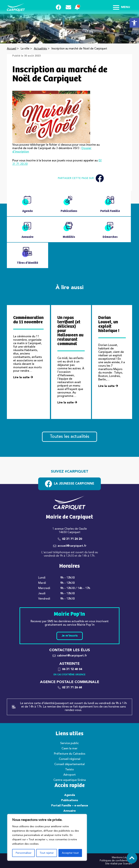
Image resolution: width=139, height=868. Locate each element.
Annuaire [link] (69, 811)
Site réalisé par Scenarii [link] (119, 864)
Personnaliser (24, 853)
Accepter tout (70, 853)
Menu (122, 7)
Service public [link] (69, 743)
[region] (47, 837)
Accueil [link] (11, 49)
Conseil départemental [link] (69, 764)
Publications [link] (70, 800)
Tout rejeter (47, 853)
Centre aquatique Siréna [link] (70, 780)
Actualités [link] (40, 49)
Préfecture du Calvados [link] (70, 754)
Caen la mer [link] (69, 749)
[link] (134, 23)
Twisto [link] (69, 770)
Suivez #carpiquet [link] (70, 472)
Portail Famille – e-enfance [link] (70, 806)
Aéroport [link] (69, 775)
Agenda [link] (70, 795)
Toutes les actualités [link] (69, 437)
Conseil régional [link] (70, 759)
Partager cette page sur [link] (81, 178)
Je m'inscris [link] (70, 636)
